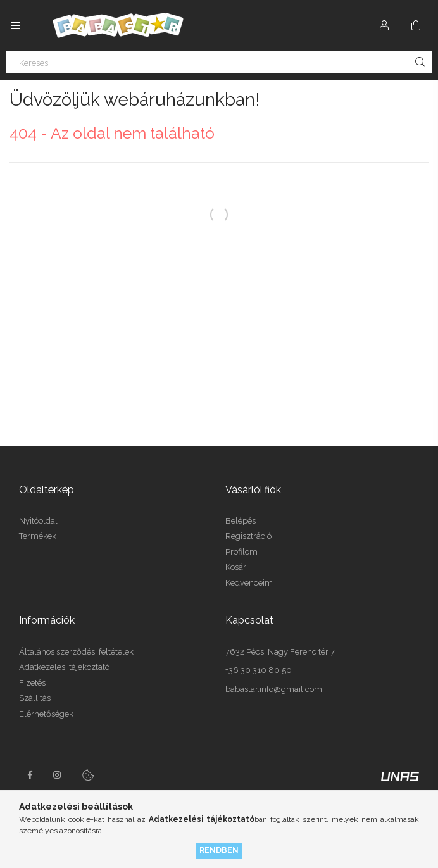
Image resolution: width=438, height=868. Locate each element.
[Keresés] (219, 62)
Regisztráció (248, 536)
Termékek (38, 536)
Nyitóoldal (38, 521)
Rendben (219, 850)
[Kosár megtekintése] (416, 25)
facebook (30, 775)
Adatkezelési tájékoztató (64, 667)
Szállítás (35, 698)
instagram (58, 775)
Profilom (241, 552)
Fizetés (32, 683)
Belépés (241, 521)
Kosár (236, 567)
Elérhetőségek (46, 714)
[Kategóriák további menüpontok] (16, 25)
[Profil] (384, 25)
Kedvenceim (249, 583)
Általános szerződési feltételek (76, 652)
